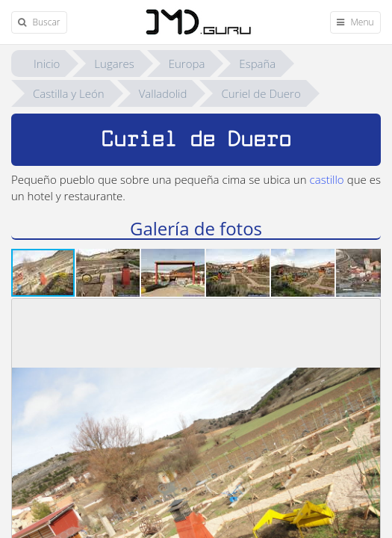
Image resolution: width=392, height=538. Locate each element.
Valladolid (163, 93)
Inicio (47, 64)
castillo (327, 179)
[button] (109, 273)
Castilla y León (69, 93)
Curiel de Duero (261, 93)
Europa (187, 64)
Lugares (114, 64)
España (257, 64)
